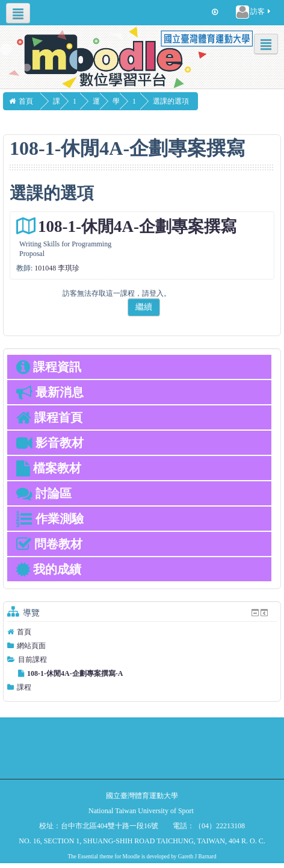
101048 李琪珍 (57, 268)
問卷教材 (49, 544)
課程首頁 (49, 417)
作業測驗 (50, 519)
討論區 (44, 493)
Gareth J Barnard (197, 857)
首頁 (24, 632)
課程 (24, 687)
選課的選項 (194, 101)
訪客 (254, 12)
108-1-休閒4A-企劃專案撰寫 (137, 226)
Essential (88, 857)
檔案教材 (49, 468)
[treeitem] (142, 632)
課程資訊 (49, 367)
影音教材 (50, 443)
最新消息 (50, 392)
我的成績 (49, 569)
